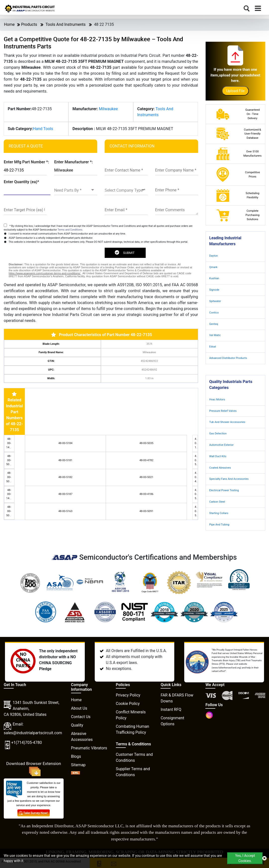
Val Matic (215, 335)
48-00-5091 (146, 511)
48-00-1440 (9, 443)
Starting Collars (219, 513)
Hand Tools (43, 129)
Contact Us (81, 717)
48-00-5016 (9, 511)
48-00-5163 (65, 511)
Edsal (213, 347)
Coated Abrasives (220, 468)
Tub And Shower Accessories (227, 422)
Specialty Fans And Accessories (229, 479)
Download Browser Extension (34, 769)
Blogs (76, 756)
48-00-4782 (146, 460)
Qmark (213, 267)
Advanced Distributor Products (228, 358)
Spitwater (215, 301)
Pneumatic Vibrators (89, 748)
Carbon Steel (217, 502)
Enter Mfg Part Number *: (26, 162)
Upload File (235, 91)
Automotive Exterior (222, 445)
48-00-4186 (146, 494)
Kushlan (214, 278)
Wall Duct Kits (218, 456)
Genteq (214, 324)
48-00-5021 (146, 477)
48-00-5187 (65, 494)
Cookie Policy (128, 704)
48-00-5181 (65, 460)
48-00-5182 (65, 477)
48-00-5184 (65, 443)
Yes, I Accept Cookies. (245, 858)
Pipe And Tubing (219, 525)
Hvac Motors (217, 399)
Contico (214, 313)
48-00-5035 (146, 443)
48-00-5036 (9, 477)
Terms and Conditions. (70, 230)
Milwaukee (108, 109)
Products (29, 24)
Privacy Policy (128, 695)
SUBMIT (125, 252)
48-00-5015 (9, 460)
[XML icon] (76, 773)
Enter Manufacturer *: (73, 162)
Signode (214, 290)
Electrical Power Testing (224, 490)
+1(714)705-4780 (26, 743)
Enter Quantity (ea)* (21, 182)
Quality (77, 725)
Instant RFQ (171, 710)
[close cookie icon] (264, 858)
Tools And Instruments (66, 24)
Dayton (214, 256)
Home (9, 24)
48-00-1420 (9, 494)
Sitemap (78, 765)
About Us (79, 708)
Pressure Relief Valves (223, 411)
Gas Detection (218, 434)
